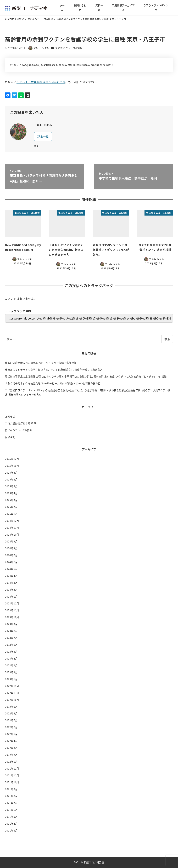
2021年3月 (11, 830)
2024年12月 (12, 521)
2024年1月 (11, 597)
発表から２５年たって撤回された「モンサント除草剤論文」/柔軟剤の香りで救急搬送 (54, 370)
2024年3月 (11, 583)
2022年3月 (11, 748)
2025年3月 (11, 500)
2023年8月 (11, 631)
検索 (167, 339)
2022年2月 (11, 755)
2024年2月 (11, 590)
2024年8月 (11, 548)
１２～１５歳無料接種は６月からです (41, 82)
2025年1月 (11, 514)
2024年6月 (11, 562)
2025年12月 (12, 459)
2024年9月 (11, 541)
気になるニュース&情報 (69, 48)
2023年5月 (11, 652)
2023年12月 (12, 603)
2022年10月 (12, 700)
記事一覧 (43, 137)
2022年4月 (11, 741)
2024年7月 (11, 555)
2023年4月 (11, 658)
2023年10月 (12, 617)
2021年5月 (11, 817)
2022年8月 (11, 713)
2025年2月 (11, 507)
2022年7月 (11, 720)
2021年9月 (11, 789)
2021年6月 (11, 810)
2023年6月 (11, 645)
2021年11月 (12, 775)
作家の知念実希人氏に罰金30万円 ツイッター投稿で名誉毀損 (41, 363)
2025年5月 (11, 486)
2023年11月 (12, 610)
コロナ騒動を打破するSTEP (21, 423)
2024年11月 (12, 528)
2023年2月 (11, 672)
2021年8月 (11, 796)
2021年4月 (11, 824)
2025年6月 (11, 479)
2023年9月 (11, 624)
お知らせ (10, 416)
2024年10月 (12, 535)
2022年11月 (12, 693)
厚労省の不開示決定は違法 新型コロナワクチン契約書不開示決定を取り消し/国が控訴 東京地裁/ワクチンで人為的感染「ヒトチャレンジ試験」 (87, 377)
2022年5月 (11, 734)
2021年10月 (12, 782)
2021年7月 (11, 803)
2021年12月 (12, 768)
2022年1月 (11, 762)
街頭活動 (10, 437)
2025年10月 (12, 466)
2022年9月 (11, 707)
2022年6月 (11, 727)
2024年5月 (11, 569)
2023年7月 (11, 638)
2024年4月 (11, 576)
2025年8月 (11, 473)
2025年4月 (11, 493)
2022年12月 (12, 686)
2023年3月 (11, 665)
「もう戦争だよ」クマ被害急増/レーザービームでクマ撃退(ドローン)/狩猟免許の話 (53, 383)
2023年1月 (11, 679)
